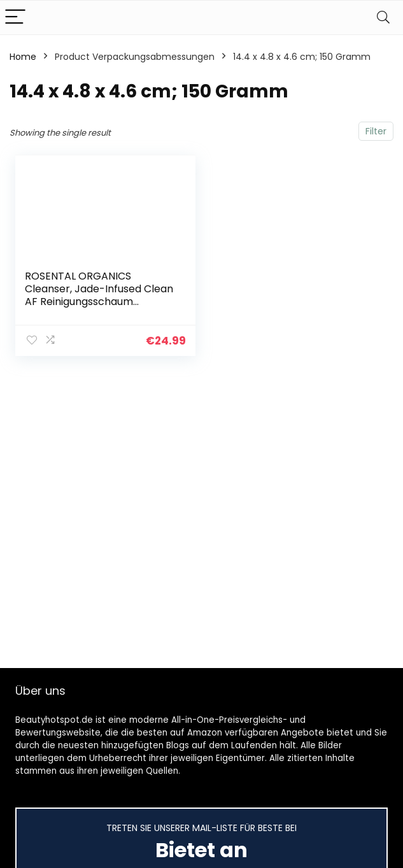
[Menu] (15, 18)
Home (23, 57)
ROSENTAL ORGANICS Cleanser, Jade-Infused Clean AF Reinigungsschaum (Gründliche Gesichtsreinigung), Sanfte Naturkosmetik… (99, 308)
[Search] (383, 18)
